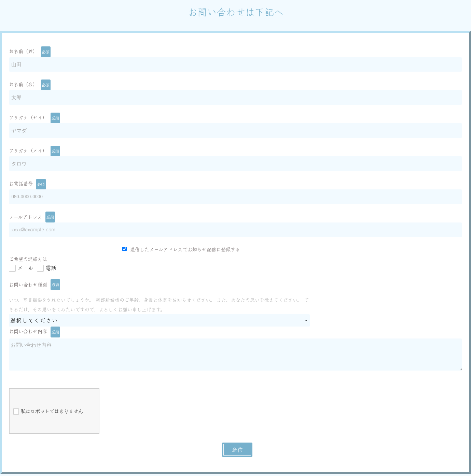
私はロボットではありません (48, 414)
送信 (237, 452)
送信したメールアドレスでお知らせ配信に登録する (181, 251)
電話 (51, 270)
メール (25, 270)
